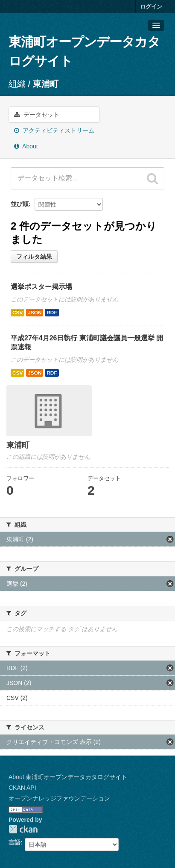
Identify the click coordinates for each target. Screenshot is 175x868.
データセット (37, 115)
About (26, 146)
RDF (52, 313)
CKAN (23, 829)
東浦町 (46, 84)
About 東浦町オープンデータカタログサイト (68, 777)
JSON (35, 313)
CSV (17, 313)
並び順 (20, 204)
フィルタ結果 (34, 257)
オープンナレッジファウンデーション (59, 798)
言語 (15, 842)
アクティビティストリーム (54, 130)
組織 (17, 84)
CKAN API (22, 788)
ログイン (151, 7)
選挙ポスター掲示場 (41, 287)
